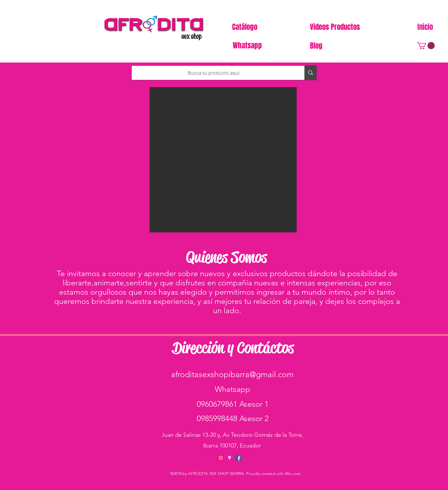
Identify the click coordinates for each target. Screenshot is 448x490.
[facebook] (238, 458)
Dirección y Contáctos (233, 348)
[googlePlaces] (229, 458)
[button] (426, 46)
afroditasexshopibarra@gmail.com (232, 374)
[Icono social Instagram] (221, 458)
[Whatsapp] (248, 45)
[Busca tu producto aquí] (214, 73)
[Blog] (317, 46)
